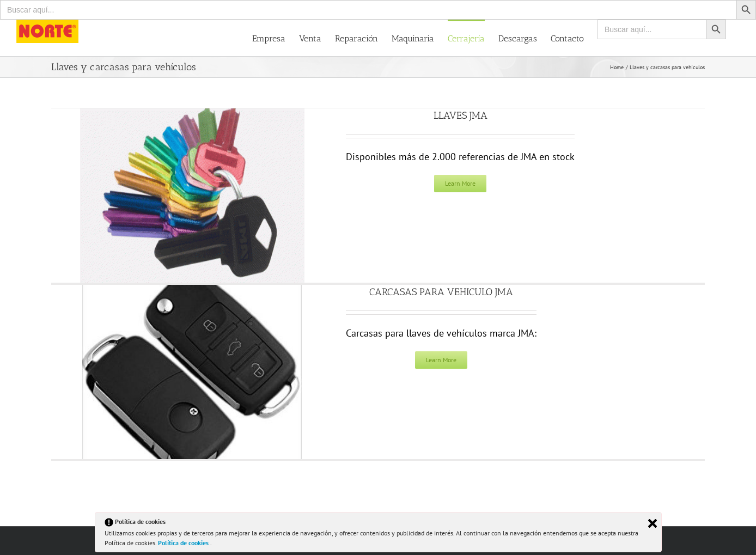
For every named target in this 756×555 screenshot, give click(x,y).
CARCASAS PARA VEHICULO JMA (441, 292)
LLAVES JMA (461, 115)
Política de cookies (184, 543)
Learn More (460, 183)
